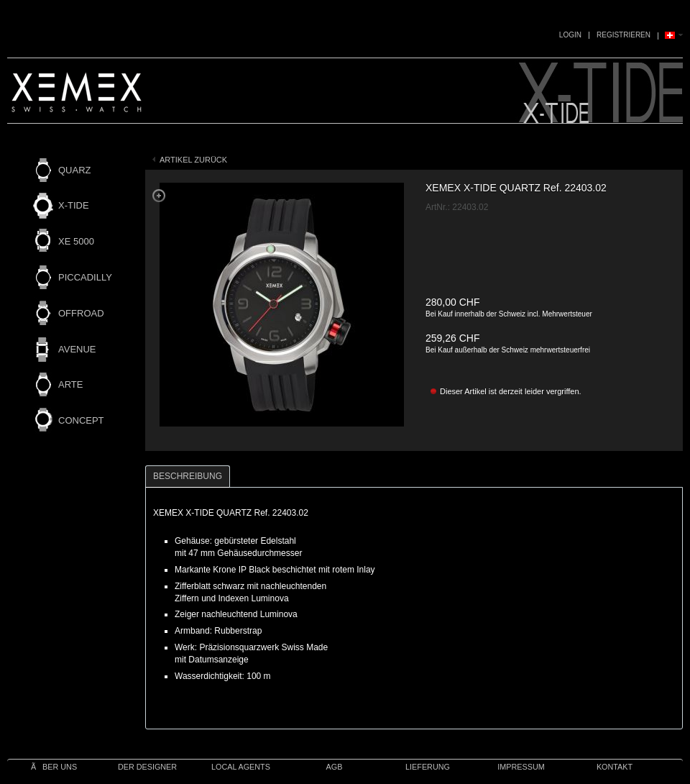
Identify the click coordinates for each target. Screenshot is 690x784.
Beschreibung (188, 476)
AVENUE (77, 349)
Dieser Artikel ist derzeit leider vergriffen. (511, 391)
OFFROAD (81, 313)
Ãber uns (54, 767)
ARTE (70, 384)
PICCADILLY (85, 277)
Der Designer (147, 767)
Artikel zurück (193, 160)
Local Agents (241, 767)
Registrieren (624, 35)
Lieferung (428, 767)
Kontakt (615, 767)
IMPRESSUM (521, 767)
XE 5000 (76, 241)
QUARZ (75, 170)
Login (570, 35)
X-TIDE (74, 205)
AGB (335, 767)
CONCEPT (81, 420)
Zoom (159, 196)
